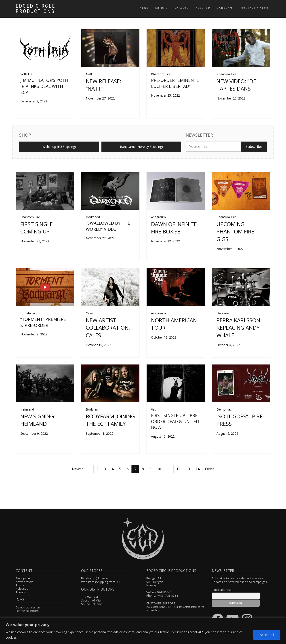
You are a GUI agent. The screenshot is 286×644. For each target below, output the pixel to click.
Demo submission (28, 607)
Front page (23, 578)
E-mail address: (222, 590)
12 (178, 469)
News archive (25, 582)
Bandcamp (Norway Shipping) (141, 147)
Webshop (203, 8)
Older (210, 469)
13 (188, 469)
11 (169, 469)
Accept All (267, 635)
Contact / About (256, 8)
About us (22, 592)
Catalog (182, 8)
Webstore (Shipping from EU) (101, 582)
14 (198, 469)
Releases (22, 589)
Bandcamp (226, 8)
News (144, 8)
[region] (143, 631)
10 (159, 469)
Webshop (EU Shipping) (59, 147)
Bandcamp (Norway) (94, 578)
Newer (78, 469)
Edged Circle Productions (36, 9)
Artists (161, 8)
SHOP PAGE (172, 607)
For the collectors (27, 611)
